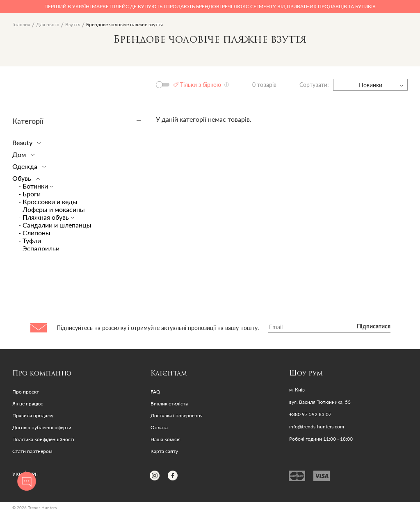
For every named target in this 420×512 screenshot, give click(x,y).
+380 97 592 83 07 (310, 414)
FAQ (155, 392)
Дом (22, 154)
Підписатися (374, 327)
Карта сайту (164, 451)
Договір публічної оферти (42, 427)
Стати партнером (32, 451)
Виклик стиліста (169, 404)
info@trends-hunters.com (317, 427)
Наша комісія (165, 439)
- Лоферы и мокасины (52, 209)
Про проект (26, 392)
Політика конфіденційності (43, 439)
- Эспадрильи (39, 248)
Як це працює (28, 404)
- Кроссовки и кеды (48, 201)
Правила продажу (33, 415)
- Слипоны (34, 233)
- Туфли (30, 240)
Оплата (159, 427)
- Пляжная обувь (45, 217)
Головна (21, 24)
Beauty (25, 142)
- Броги (30, 194)
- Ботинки (34, 186)
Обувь (24, 178)
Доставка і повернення (177, 415)
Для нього (48, 24)
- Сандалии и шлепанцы (55, 225)
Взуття (73, 24)
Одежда (27, 166)
